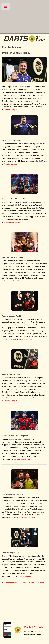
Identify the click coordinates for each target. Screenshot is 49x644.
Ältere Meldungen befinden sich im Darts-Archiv (24, 583)
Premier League (10, 110)
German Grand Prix (22, 459)
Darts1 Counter (34, 627)
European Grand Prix (13, 222)
